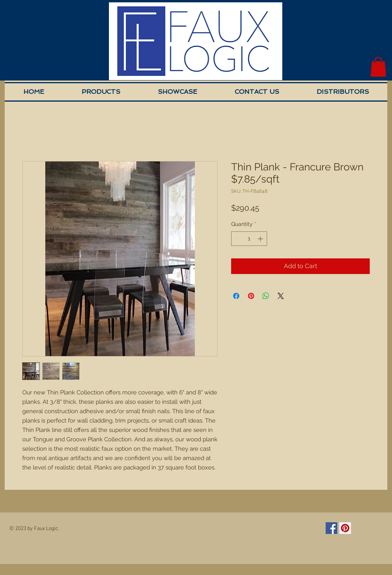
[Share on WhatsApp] (266, 296)
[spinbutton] (249, 239)
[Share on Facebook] (236, 296)
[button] (378, 67)
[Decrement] (237, 239)
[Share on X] (281, 296)
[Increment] (261, 239)
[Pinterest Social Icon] (345, 528)
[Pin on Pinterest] (251, 296)
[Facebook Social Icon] (331, 528)
